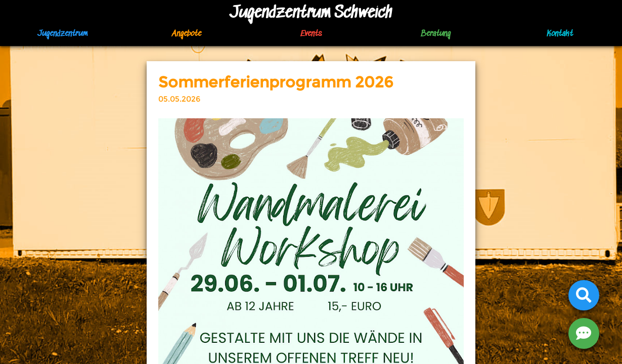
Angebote (187, 34)
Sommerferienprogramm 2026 (276, 82)
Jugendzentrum (62, 34)
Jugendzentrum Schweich (311, 13)
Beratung (435, 34)
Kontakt (560, 34)
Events (311, 34)
